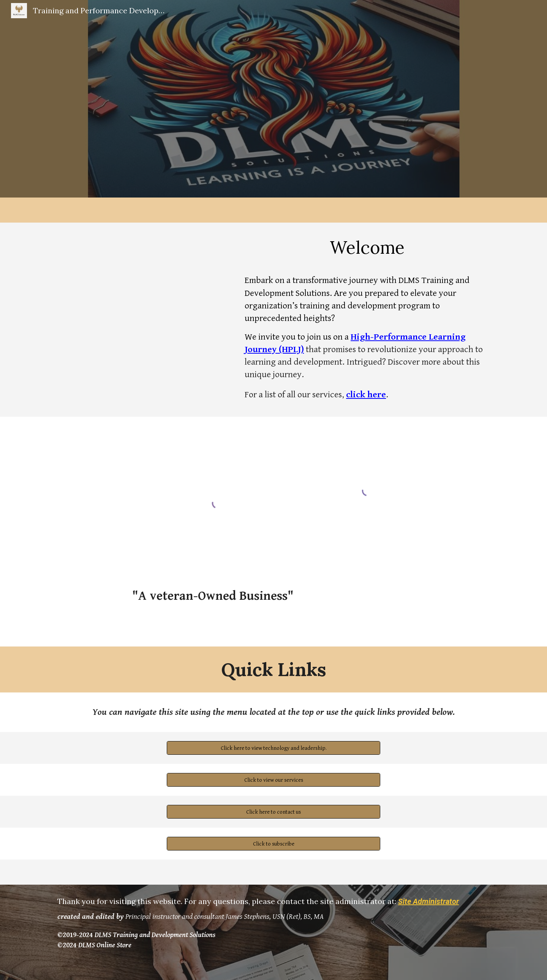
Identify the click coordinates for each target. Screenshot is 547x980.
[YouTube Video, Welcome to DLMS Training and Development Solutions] (142, 282)
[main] (367, 247)
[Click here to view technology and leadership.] (273, 748)
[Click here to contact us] (273, 812)
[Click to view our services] (273, 780)
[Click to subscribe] (273, 844)
